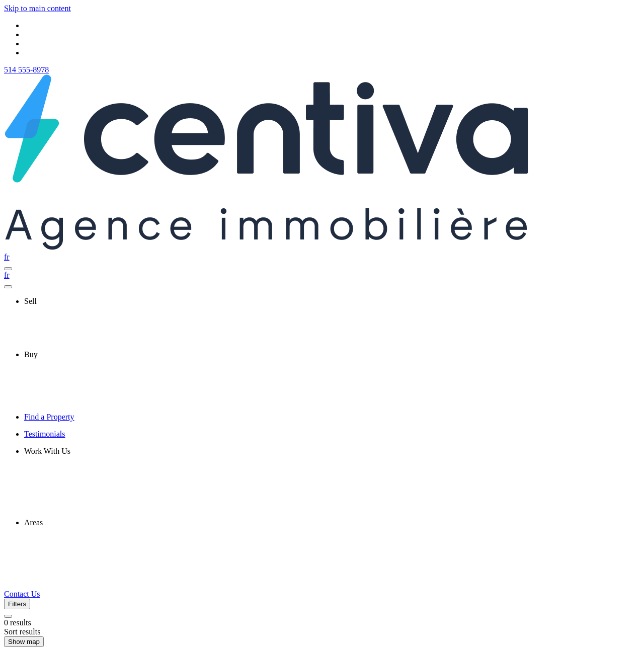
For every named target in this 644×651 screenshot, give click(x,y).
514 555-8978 (26, 70)
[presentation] (332, 301)
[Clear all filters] (8, 616)
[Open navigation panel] (8, 269)
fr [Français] (7, 257)
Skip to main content (37, 8)
